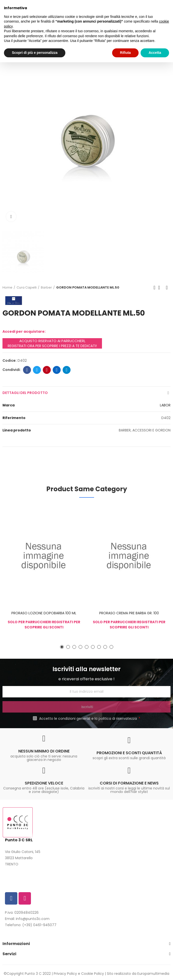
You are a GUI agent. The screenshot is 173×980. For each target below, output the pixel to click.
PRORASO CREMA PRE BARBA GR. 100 (129, 613)
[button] (62, 647)
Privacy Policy (65, 974)
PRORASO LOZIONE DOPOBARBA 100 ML (44, 613)
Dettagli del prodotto (25, 393)
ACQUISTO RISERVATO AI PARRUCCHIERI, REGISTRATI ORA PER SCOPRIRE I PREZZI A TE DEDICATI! (52, 343)
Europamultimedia (153, 974)
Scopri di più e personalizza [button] (35, 53)
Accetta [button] (155, 53)
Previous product (154, 288)
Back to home (161, 288)
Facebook (27, 370)
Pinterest (47, 370)
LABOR (165, 405)
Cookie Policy (93, 974)
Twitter (37, 370)
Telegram (67, 370)
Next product (167, 288)
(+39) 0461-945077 (39, 925)
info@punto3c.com (33, 919)
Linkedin (57, 370)
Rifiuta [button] (125, 53)
